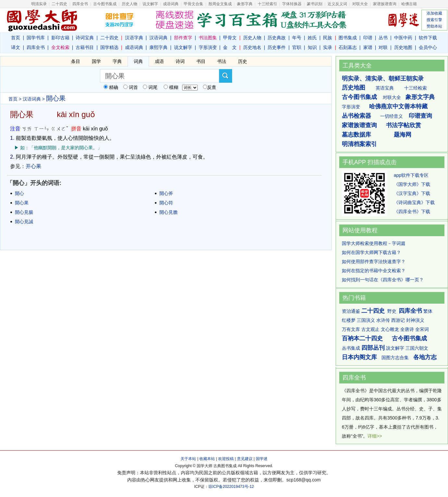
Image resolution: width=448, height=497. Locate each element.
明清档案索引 (359, 144)
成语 (159, 61)
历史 (243, 61)
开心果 (33, 166)
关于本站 (188, 459)
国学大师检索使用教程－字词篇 (374, 243)
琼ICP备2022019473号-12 (231, 487)
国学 (96, 61)
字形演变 (208, 47)
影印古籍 (60, 38)
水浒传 (383, 320)
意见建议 (245, 459)
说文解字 (183, 47)
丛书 (383, 38)
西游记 (398, 320)
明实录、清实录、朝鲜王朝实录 (383, 79)
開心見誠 (24, 222)
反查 (212, 87)
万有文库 (351, 329)
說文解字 (395, 348)
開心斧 (166, 193)
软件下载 (428, 38)
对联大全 (360, 4)
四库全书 (80, 4)
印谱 (368, 38)
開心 (19, 193)
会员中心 (428, 47)
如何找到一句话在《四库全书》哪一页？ (383, 280)
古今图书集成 (359, 97)
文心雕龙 (390, 329)
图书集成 (348, 38)
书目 (201, 61)
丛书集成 (351, 348)
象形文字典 (420, 97)
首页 (16, 38)
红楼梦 (349, 320)
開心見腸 (24, 212)
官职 (297, 47)
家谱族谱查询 (359, 125)
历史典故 (277, 38)
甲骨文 (230, 38)
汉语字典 (134, 38)
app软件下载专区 (411, 175)
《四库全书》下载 (412, 212)
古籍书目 (85, 47)
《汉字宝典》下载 (412, 193)
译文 (16, 47)
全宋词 (422, 329)
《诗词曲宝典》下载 (414, 202)
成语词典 (171, 4)
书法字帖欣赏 (404, 125)
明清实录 (39, 4)
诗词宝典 (85, 38)
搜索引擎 (434, 20)
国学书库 (36, 38)
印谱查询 (420, 116)
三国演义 (366, 320)
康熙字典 (158, 47)
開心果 (22, 203)
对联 (383, 47)
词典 (138, 61)
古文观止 (370, 329)
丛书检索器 (356, 116)
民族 (328, 38)
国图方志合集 (395, 358)
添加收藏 (434, 13)
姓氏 (312, 38)
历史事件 (277, 47)
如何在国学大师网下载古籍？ (371, 252)
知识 (312, 47)
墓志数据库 (356, 135)
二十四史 (59, 4)
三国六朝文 (417, 348)
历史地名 (252, 47)
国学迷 (262, 459)
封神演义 (415, 320)
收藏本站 (207, 459)
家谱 (368, 47)
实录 (328, 47)
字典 (117, 61)
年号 (297, 38)
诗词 (180, 61)
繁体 (428, 311)
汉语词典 (158, 38)
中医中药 (403, 38)
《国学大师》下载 (412, 184)
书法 (222, 61)
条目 (76, 61)
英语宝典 (385, 88)
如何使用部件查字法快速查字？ (374, 261)
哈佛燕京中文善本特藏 (398, 106)
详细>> (375, 436)
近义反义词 (337, 4)
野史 (392, 311)
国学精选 (109, 47)
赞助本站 (434, 26)
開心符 (166, 203)
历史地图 (403, 47)
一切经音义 (392, 116)
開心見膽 (168, 212)
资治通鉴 (351, 311)
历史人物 (130, 4)
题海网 (403, 135)
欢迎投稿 (226, 459)
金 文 (230, 47)
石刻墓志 (348, 47)
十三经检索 (416, 88)
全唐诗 (407, 329)
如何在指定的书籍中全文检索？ (374, 271)
